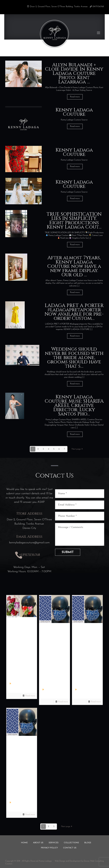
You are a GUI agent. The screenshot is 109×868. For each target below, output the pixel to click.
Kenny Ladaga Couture (74, 112)
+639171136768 (29, 555)
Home (24, 843)
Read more (75, 97)
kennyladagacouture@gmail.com (29, 543)
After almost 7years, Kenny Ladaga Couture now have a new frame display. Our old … (74, 266)
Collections (71, 843)
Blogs (88, 843)
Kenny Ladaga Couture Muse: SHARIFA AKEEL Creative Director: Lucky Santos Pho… (74, 405)
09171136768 (98, 7)
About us (38, 843)
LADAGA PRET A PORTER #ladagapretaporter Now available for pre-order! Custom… (74, 312)
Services (54, 843)
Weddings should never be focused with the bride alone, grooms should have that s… (74, 358)
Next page (78, 449)
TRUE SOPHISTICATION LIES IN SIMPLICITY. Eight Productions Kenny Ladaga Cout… (74, 221)
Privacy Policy (49, 848)
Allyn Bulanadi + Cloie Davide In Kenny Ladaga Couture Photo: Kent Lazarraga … (74, 73)
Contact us (70, 848)
